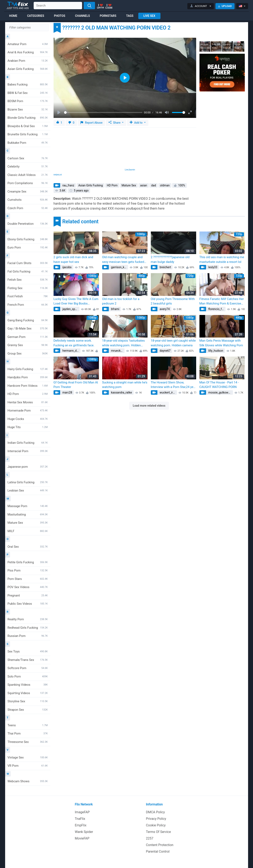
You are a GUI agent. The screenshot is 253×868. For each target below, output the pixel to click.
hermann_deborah (71, 351)
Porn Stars (28, 579)
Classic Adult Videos (28, 175)
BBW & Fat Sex (28, 93)
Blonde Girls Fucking (28, 118)
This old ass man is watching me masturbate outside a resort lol (222, 259)
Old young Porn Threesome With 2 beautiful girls (173, 301)
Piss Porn (28, 570)
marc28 (67, 392)
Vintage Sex (28, 757)
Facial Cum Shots (28, 263)
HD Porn (28, 394)
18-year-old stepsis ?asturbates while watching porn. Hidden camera (124, 343)
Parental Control (158, 851)
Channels (82, 16)
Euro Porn (28, 248)
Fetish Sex (28, 280)
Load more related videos (149, 406)
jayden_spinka (71, 309)
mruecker (117, 351)
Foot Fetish (28, 296)
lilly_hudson (215, 351)
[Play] (59, 113)
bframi (115, 309)
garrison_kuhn (119, 267)
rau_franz (68, 185)
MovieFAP (82, 838)
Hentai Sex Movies (28, 402)
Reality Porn (28, 619)
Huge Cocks (28, 419)
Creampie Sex (28, 192)
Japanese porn (28, 467)
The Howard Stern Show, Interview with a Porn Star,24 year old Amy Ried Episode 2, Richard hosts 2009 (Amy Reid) (173, 385)
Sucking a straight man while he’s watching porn (125, 385)
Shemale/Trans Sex (28, 660)
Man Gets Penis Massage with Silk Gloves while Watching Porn (221, 343)
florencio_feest (217, 309)
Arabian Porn (28, 61)
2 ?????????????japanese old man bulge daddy (170, 259)
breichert (165, 267)
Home (13, 16)
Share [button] (115, 123)
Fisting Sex (28, 288)
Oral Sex (28, 547)
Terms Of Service (158, 832)
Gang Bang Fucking (28, 320)
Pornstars (108, 16)
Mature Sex (28, 523)
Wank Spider (84, 832)
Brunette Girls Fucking (28, 134)
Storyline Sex (28, 701)
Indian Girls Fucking (28, 443)
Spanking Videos (28, 685)
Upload (225, 6)
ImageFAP (82, 812)
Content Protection (160, 845)
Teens (28, 725)
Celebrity (28, 167)
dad (153, 185)
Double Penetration (28, 224)
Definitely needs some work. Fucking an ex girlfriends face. (74, 343)
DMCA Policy (155, 812)
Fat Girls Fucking (28, 271)
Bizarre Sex (28, 109)
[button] (201, 6)
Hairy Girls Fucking (28, 369)
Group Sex (28, 354)
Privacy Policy (156, 819)
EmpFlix (81, 825)
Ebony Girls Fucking (28, 239)
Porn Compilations (28, 183)
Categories (36, 16)
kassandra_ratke (121, 392)
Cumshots (28, 200)
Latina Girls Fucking (28, 482)
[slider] (103, 112)
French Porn (28, 305)
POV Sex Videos (28, 587)
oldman (165, 185)
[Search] (89, 6)
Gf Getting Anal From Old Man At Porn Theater (76, 385)
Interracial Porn (28, 451)
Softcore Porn (28, 668)
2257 (150, 838)
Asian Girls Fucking (28, 69)
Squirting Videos (28, 693)
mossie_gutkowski (220, 392)
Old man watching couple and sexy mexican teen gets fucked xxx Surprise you (123, 260)
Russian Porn (28, 636)
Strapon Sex (28, 710)
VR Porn (28, 766)
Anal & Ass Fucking (28, 52)
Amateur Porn (28, 44)
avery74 (164, 309)
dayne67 (165, 351)
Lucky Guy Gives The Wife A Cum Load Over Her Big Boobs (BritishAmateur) (76, 302)
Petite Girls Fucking (28, 562)
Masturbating (28, 514)
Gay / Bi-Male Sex (28, 328)
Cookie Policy (156, 825)
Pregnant (28, 595)
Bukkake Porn (28, 143)
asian (144, 185)
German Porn (28, 337)
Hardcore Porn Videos (28, 386)
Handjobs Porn (28, 377)
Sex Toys (28, 651)
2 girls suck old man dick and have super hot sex (73, 259)
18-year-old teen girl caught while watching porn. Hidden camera (173, 343)
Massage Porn (28, 506)
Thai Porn (28, 733)
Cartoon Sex (28, 158)
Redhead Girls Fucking (28, 628)
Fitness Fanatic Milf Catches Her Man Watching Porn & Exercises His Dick (222, 302)
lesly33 (212, 267)
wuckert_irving (168, 392)
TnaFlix (80, 819)
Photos (60, 16)
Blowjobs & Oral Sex (28, 126)
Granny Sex (28, 345)
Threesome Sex (28, 742)
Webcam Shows (28, 781)
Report (91, 123)
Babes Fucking (28, 84)
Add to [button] (136, 123)
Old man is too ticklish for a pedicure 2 (121, 301)
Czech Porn (28, 208)
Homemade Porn (28, 411)
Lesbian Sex (28, 490)
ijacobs (67, 267)
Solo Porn (28, 676)
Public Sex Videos (28, 604)
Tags (130, 16)
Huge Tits (28, 427)
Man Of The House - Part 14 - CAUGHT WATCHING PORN (219, 385)
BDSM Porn (28, 101)
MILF (28, 531)
